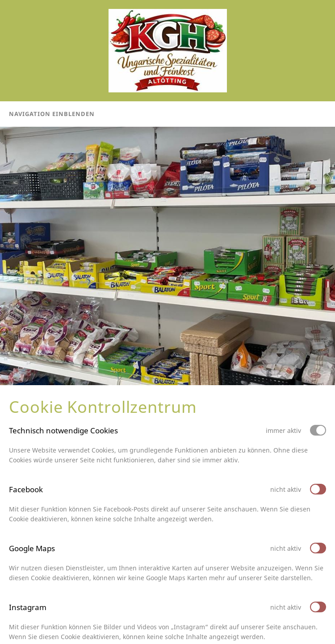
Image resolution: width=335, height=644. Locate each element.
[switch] (318, 489)
